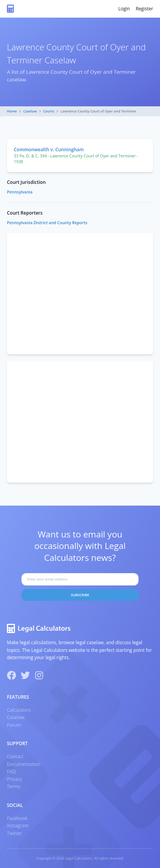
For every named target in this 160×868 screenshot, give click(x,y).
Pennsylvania (20, 192)
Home (12, 111)
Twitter (14, 833)
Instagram (18, 826)
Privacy (15, 779)
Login (124, 9)
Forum (14, 725)
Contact (15, 756)
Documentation (24, 764)
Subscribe (80, 595)
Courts (49, 111)
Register (144, 9)
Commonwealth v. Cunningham (49, 150)
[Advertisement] (80, 294)
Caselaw (30, 111)
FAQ (11, 771)
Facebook (17, 818)
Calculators (19, 710)
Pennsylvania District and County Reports (47, 223)
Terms (14, 786)
